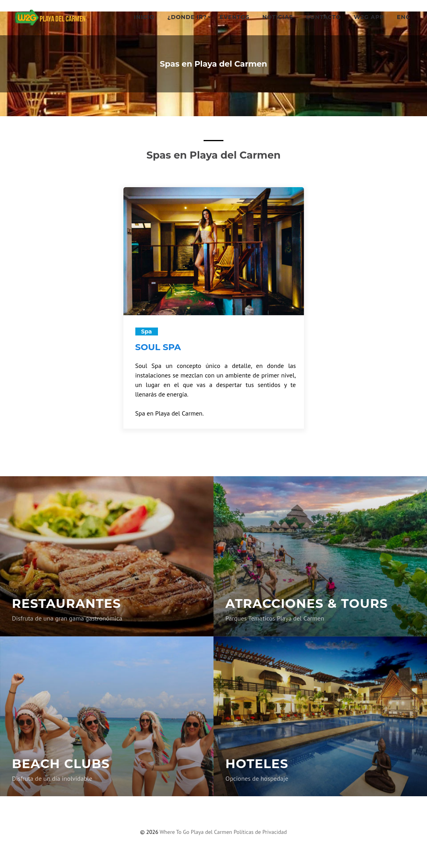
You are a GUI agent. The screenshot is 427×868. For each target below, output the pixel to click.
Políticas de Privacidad (260, 832)
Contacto (324, 17)
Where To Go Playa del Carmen (196, 832)
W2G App (369, 17)
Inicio (144, 17)
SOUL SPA (158, 347)
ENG (404, 17)
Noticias (278, 17)
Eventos (234, 17)
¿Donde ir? (187, 17)
